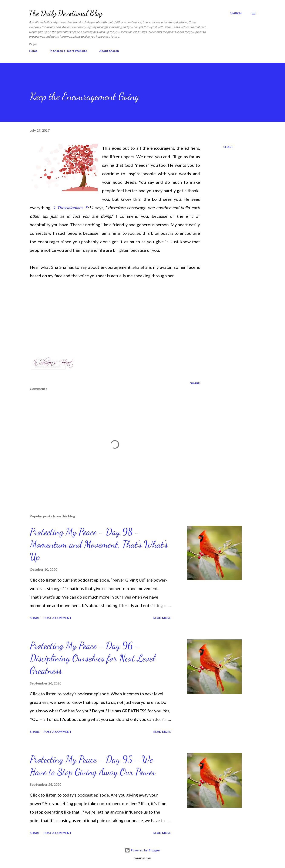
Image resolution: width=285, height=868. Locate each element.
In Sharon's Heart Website (68, 51)
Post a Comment (57, 618)
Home (33, 51)
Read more (162, 618)
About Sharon (109, 51)
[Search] (236, 13)
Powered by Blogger (142, 850)
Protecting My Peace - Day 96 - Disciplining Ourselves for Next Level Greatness (92, 658)
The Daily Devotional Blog (66, 13)
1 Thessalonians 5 (70, 208)
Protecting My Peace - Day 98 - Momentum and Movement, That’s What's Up (99, 544)
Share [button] (228, 147)
